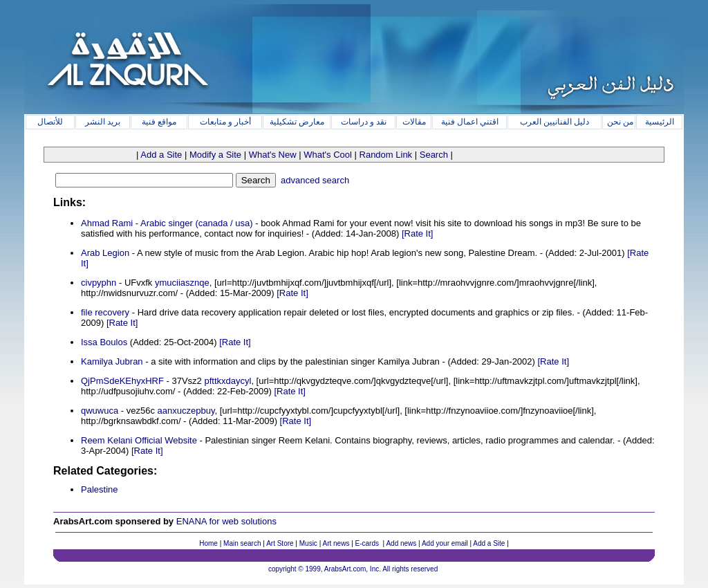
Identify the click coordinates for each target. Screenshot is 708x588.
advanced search (314, 180)
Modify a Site (215, 155)
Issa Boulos (104, 342)
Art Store (280, 543)
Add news (401, 543)
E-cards (367, 543)
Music (308, 543)
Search (434, 155)
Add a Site (161, 155)
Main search (242, 543)
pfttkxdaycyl (227, 381)
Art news (337, 543)
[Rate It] (418, 233)
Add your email (445, 543)
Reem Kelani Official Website (139, 440)
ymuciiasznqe (182, 283)
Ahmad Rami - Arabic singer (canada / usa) (167, 223)
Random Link (386, 155)
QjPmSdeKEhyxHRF (122, 381)
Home (208, 543)
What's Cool (328, 155)
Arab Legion (105, 253)
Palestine (99, 489)
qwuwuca (100, 411)
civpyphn (99, 283)
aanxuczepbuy (186, 411)
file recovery (105, 312)
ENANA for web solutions (226, 521)
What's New (273, 155)
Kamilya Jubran (112, 361)
